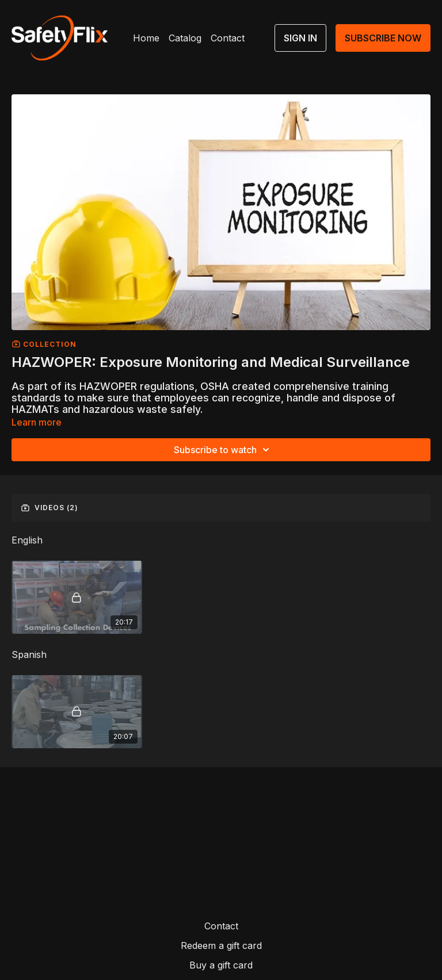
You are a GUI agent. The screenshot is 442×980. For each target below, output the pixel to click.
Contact (228, 38)
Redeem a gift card (221, 945)
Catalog (185, 38)
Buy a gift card (221, 965)
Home (146, 38)
